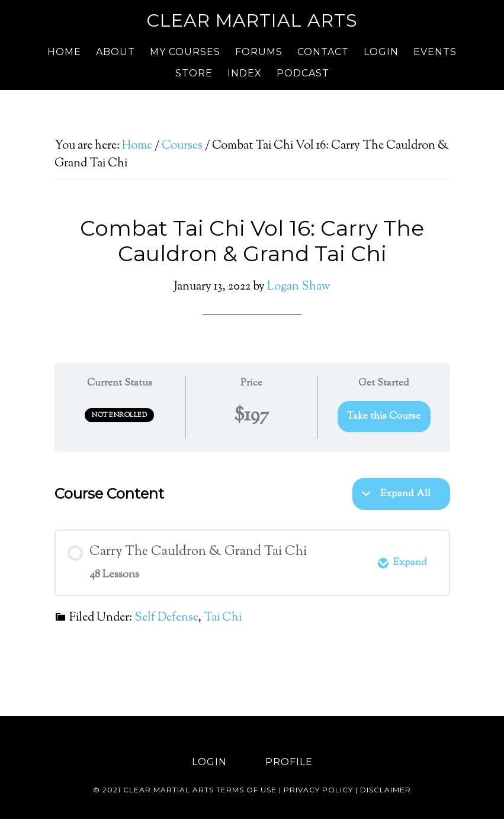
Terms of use (246, 790)
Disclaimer (386, 790)
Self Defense (166, 618)
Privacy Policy (318, 790)
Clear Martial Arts (252, 20)
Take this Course (384, 416)
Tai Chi (223, 618)
